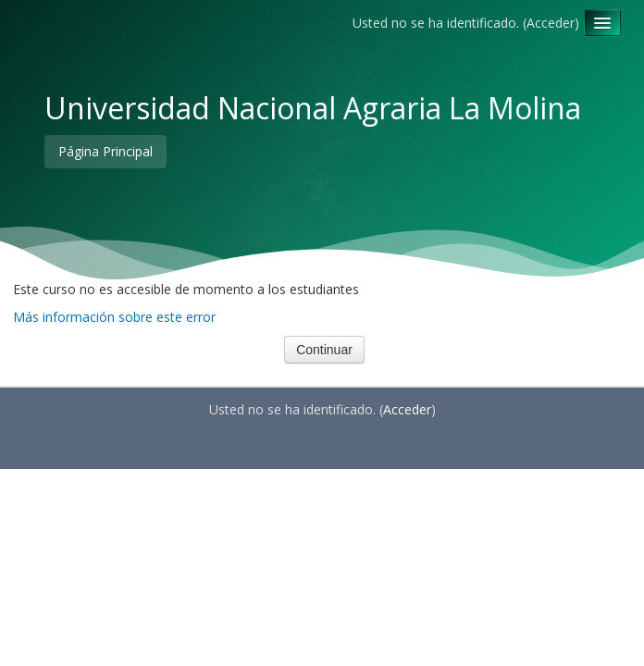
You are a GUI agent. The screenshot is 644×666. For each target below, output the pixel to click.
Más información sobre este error (114, 317)
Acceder (551, 23)
